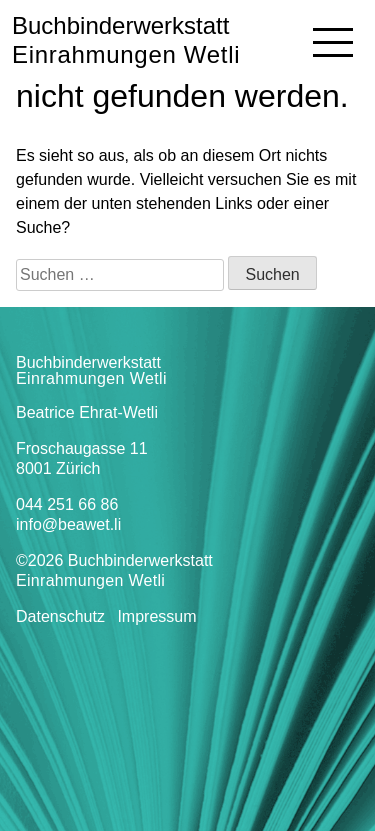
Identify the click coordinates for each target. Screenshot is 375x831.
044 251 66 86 (67, 504)
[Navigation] (333, 42)
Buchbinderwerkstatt (126, 40)
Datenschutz (60, 616)
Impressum (156, 616)
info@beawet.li (68, 524)
